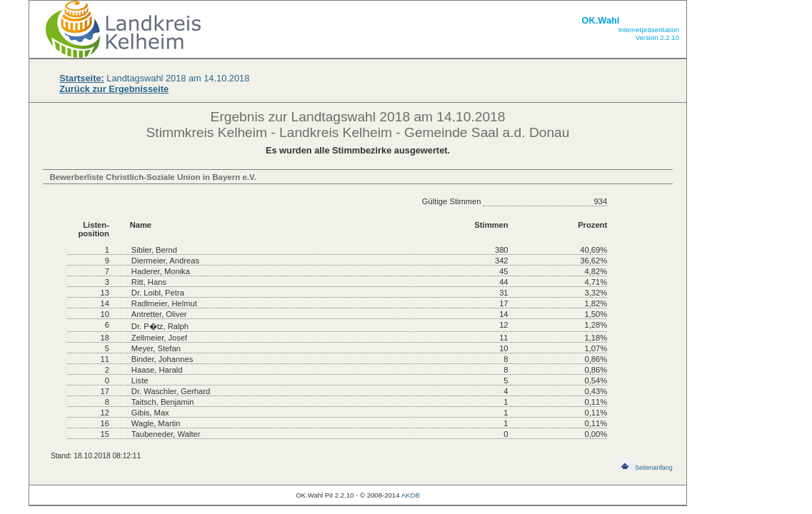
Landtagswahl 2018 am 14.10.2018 (154, 78)
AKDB (411, 495)
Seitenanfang (646, 468)
